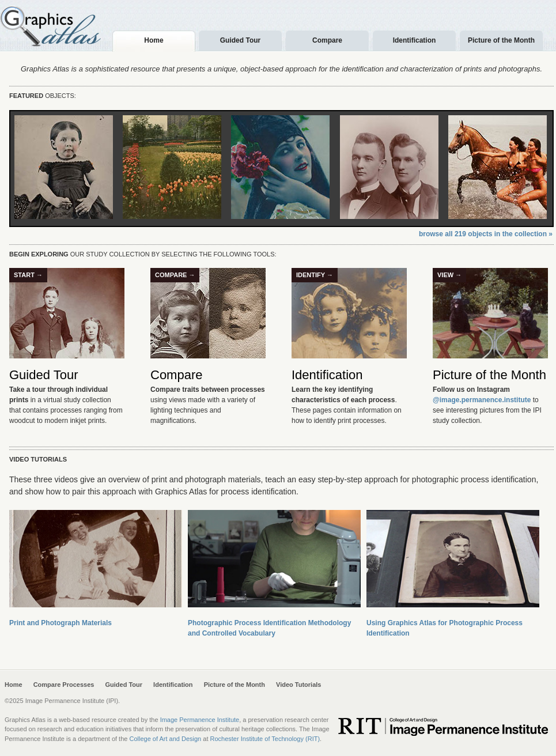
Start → (28, 275)
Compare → (175, 275)
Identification (327, 375)
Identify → (315, 275)
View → (449, 275)
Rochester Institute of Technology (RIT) (265, 739)
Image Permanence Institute (200, 720)
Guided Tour (44, 375)
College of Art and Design (165, 739)
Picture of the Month (489, 375)
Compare (176, 375)
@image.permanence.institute (482, 400)
